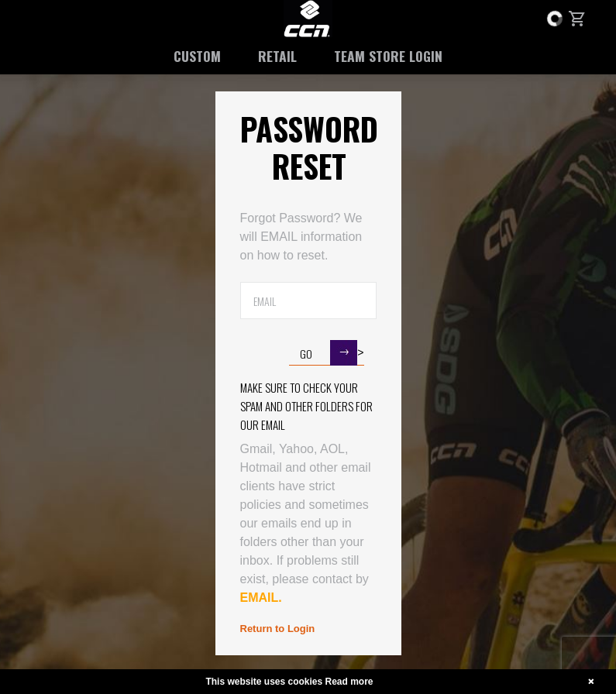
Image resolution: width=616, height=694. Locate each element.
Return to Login (278, 629)
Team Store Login (388, 56)
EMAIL (260, 598)
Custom (197, 56)
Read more (349, 682)
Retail (277, 56)
